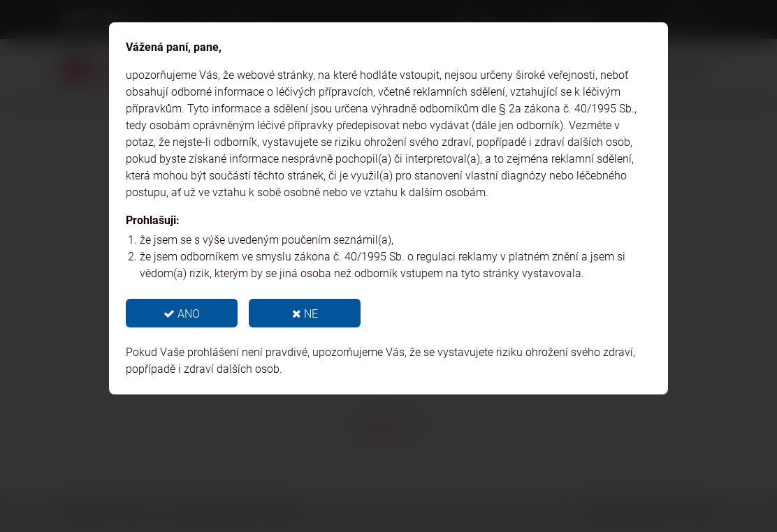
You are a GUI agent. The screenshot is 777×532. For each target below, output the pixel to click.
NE (305, 314)
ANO (182, 314)
